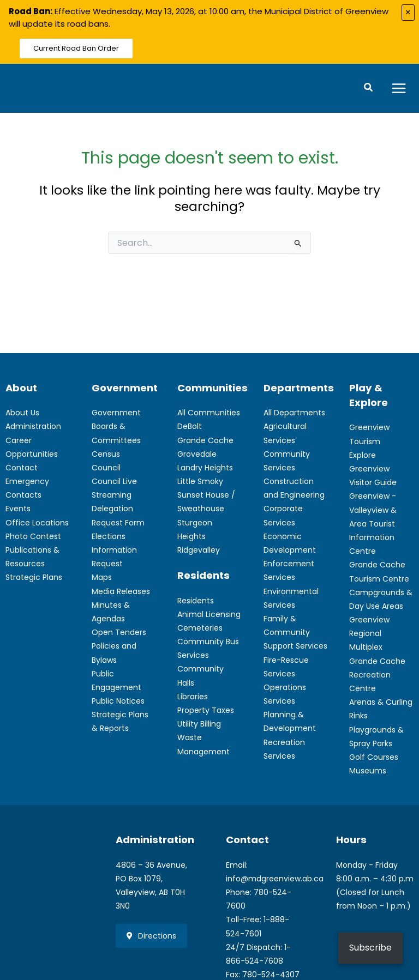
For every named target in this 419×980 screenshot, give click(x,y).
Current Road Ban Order (76, 48)
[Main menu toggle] (399, 89)
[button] (369, 89)
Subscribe (370, 948)
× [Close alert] (408, 12)
